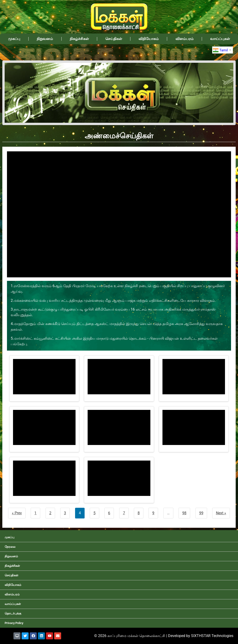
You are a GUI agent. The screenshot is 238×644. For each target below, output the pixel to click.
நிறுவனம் (45, 39)
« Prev (17, 513)
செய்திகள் (114, 39)
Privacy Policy (14, 623)
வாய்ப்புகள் (220, 39)
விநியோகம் (149, 39)
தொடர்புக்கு (13, 613)
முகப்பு (14, 39)
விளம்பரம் (185, 39)
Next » (221, 513)
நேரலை (10, 547)
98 (184, 513)
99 (201, 513)
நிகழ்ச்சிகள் (79, 39)
